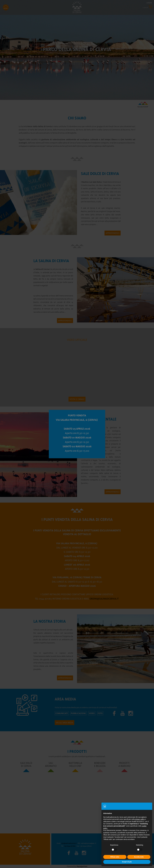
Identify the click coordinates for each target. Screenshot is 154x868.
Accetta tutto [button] (139, 857)
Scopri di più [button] (127, 862)
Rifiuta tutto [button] (115, 857)
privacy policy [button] (140, 819)
